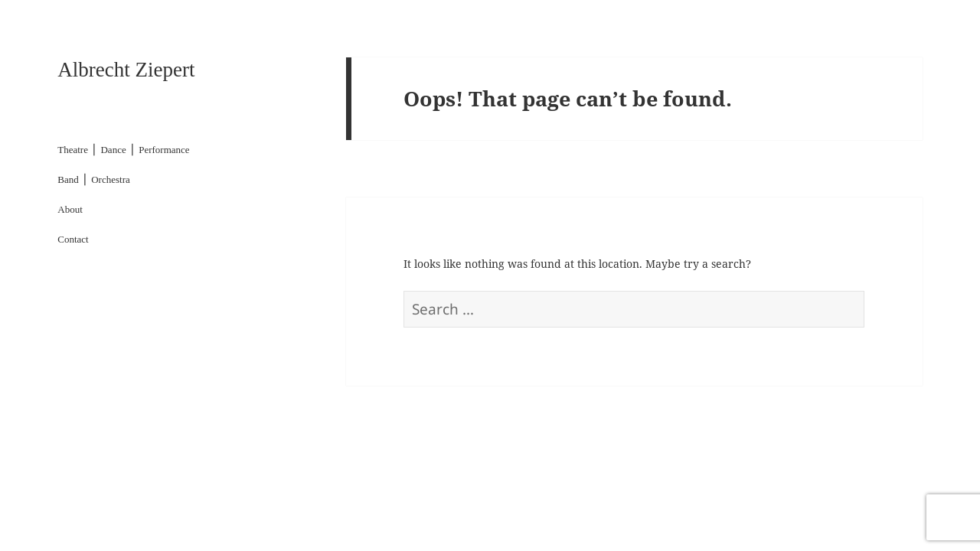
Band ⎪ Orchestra (93, 179)
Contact (73, 239)
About (70, 209)
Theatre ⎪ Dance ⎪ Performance (123, 150)
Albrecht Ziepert (126, 70)
